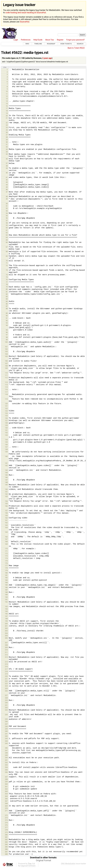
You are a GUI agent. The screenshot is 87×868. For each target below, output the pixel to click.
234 (6, 715)
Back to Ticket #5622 (76, 48)
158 (6, 513)
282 (6, 840)
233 (6, 710)
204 (6, 633)
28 (7, 137)
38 (7, 166)
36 (7, 159)
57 (7, 221)
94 (7, 325)
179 (6, 570)
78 (7, 284)
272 (6, 815)
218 (6, 671)
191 (6, 600)
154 (6, 501)
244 (6, 741)
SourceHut (25, 22)
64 (7, 237)
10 (7, 91)
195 (6, 611)
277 (6, 827)
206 (6, 638)
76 (7, 280)
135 (6, 442)
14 (7, 101)
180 (6, 573)
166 (6, 537)
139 (6, 452)
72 (7, 266)
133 (6, 435)
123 (6, 411)
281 (6, 837)
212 (6, 655)
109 (6, 368)
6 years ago (47, 58)
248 (6, 753)
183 (6, 580)
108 (6, 366)
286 (6, 849)
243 (6, 739)
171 (6, 551)
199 (6, 621)
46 (7, 189)
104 (6, 354)
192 (6, 602)
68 (7, 251)
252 (6, 763)
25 (7, 130)
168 (6, 542)
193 (6, 607)
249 (6, 755)
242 (6, 736)
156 (6, 506)
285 (6, 847)
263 (6, 791)
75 (7, 277)
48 (7, 197)
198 (6, 619)
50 (7, 204)
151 (6, 492)
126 (6, 418)
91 (7, 318)
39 (7, 168)
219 (6, 674)
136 (6, 445)
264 (6, 794)
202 (6, 628)
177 (6, 566)
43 (7, 182)
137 (6, 447)
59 (7, 225)
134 (6, 440)
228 (6, 698)
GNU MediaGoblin (68, 864)
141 (6, 463)
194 (6, 609)
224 (6, 686)
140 (6, 456)
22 (7, 123)
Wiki (27, 44)
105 (6, 356)
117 (6, 392)
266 (6, 799)
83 (7, 297)
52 (7, 208)
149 (6, 485)
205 (6, 636)
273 (6, 818)
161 (6, 520)
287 (6, 852)
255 (6, 770)
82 (7, 294)
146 (6, 477)
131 (6, 430)
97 (7, 335)
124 (6, 413)
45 (7, 187)
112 (6, 378)
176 (6, 563)
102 (6, 349)
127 (6, 421)
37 (7, 163)
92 (7, 321)
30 (7, 142)
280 (6, 835)
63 (7, 235)
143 (6, 470)
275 (6, 823)
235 (6, 719)
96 (7, 332)
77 (7, 282)
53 (7, 211)
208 (6, 645)
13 (7, 99)
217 (6, 669)
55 (7, 216)
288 (6, 854)
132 (6, 433)
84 (7, 299)
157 (6, 511)
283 (6, 842)
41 (7, 177)
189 (6, 595)
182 (6, 578)
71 (7, 263)
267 (6, 801)
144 (6, 473)
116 (6, 389)
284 (6, 844)
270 (6, 808)
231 (6, 705)
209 (6, 647)
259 (6, 782)
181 (6, 575)
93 (7, 323)
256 (6, 772)
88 (7, 309)
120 (6, 404)
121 (6, 406)
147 (6, 480)
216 (6, 667)
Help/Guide (38, 40)
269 (6, 806)
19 (7, 113)
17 (7, 108)
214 (6, 662)
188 (6, 592)
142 (6, 466)
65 (7, 240)
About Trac (50, 40)
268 (6, 803)
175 (6, 561)
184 (6, 583)
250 (6, 758)
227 (6, 695)
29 (7, 140)
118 (6, 394)
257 (6, 777)
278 (6, 830)
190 (6, 597)
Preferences (26, 40)
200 (6, 624)
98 (7, 337)
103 (6, 351)
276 (6, 825)
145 (6, 475)
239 (6, 729)
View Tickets (66, 44)
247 (6, 750)
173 (6, 556)
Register (60, 40)
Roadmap (51, 44)
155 (6, 504)
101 (6, 347)
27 (7, 135)
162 (6, 523)
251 (6, 760)
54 (7, 213)
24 (7, 127)
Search (80, 44)
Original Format (43, 860)
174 (6, 558)
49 (7, 199)
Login (16, 40)
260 (6, 784)
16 (7, 106)
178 (6, 568)
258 (6, 779)
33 (7, 149)
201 (6, 626)
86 (7, 304)
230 (6, 703)
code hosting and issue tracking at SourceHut (26, 13)
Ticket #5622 (11, 53)
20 (7, 116)
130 (6, 428)
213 (6, 657)
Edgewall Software (28, 866)
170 (6, 549)
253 (6, 765)
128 (6, 423)
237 (6, 724)
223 (6, 684)
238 (6, 726)
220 (6, 676)
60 (7, 228)
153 (6, 497)
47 (7, 192)
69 (7, 256)
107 (6, 363)
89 (7, 313)
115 (6, 387)
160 (6, 518)
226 (6, 691)
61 (7, 230)
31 (7, 144)
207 (6, 643)
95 (7, 330)
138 (6, 449)
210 (6, 650)
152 (6, 494)
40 (7, 173)
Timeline (38, 44)
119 (6, 399)
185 (6, 585)
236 (6, 722)
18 (7, 111)
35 (7, 154)
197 (6, 616)
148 (6, 482)
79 (7, 287)
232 (6, 708)
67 (7, 247)
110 (6, 373)
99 (7, 340)
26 (7, 132)
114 (6, 385)
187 (6, 590)
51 (7, 206)
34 (7, 152)
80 (7, 289)
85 (7, 301)
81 (7, 292)
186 (6, 587)
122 (6, 408)
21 (7, 118)
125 (6, 416)
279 (6, 832)
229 (6, 700)
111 (6, 375)
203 (6, 631)
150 (6, 489)
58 (7, 223)
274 (6, 820)
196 (6, 614)
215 (6, 664)
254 (6, 767)
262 (6, 789)
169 (6, 544)
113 (6, 382)
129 (6, 425)
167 (6, 539)
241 (6, 734)
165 (6, 532)
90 (7, 316)
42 (7, 180)
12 (7, 96)
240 (6, 731)
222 (6, 681)
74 (7, 275)
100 (6, 342)
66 (7, 242)
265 (6, 796)
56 (7, 218)
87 (7, 306)
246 (6, 748)
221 (6, 679)
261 (6, 787)
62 (7, 233)
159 (6, 516)
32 (7, 147)
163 (6, 525)
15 (7, 104)
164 (6, 528)
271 (6, 811)
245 (6, 743)
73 (7, 270)
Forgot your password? (75, 40)
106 (6, 361)
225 (6, 688)
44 (7, 185)
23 (7, 125)
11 (7, 94)
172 (6, 553)
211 (6, 652)
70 (7, 261)
